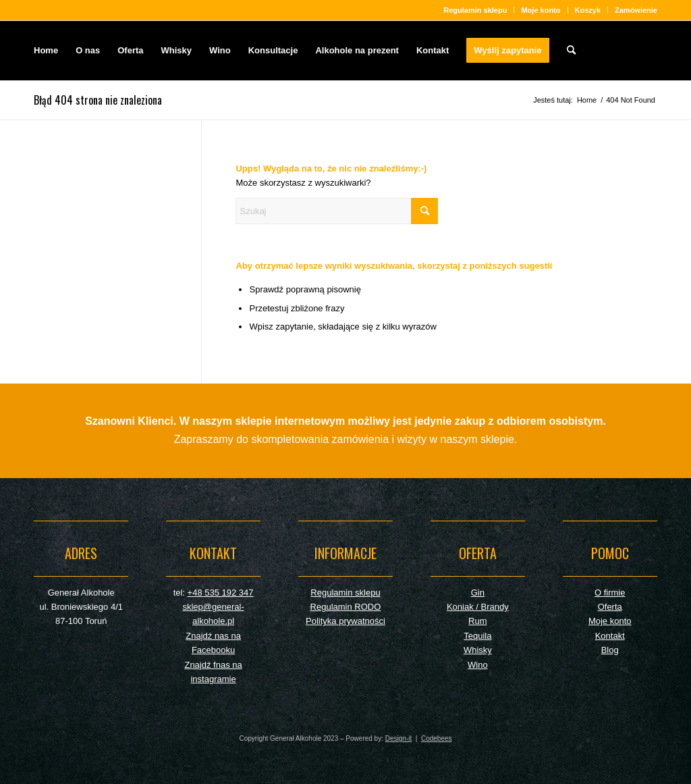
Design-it (398, 738)
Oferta (610, 607)
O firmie (610, 593)
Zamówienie (636, 10)
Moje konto (541, 10)
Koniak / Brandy (478, 607)
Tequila (477, 636)
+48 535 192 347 (221, 593)
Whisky (478, 650)
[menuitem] (475, 10)
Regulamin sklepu (475, 10)
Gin (478, 593)
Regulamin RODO (346, 607)
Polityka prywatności (345, 621)
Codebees (437, 738)
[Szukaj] (571, 51)
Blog (610, 650)
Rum (477, 621)
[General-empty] (602, 51)
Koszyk (588, 10)
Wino (478, 665)
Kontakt (610, 636)
